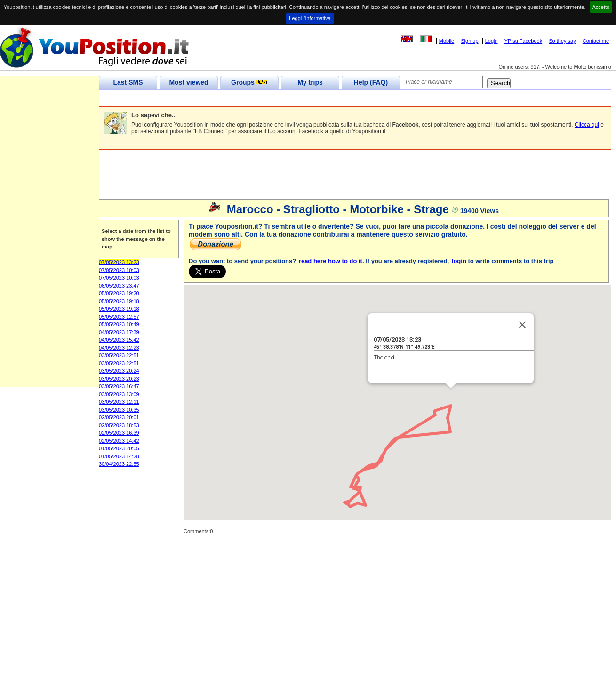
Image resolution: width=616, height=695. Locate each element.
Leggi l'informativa (310, 18)
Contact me (596, 41)
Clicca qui (587, 125)
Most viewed (188, 82)
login (459, 261)
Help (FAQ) (371, 82)
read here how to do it (331, 261)
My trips (310, 82)
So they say (562, 41)
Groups (249, 82)
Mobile (447, 41)
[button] (448, 409)
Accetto (601, 7)
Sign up (469, 41)
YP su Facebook (524, 41)
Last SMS (128, 82)
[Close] (522, 325)
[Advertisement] (270, 99)
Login (492, 41)
